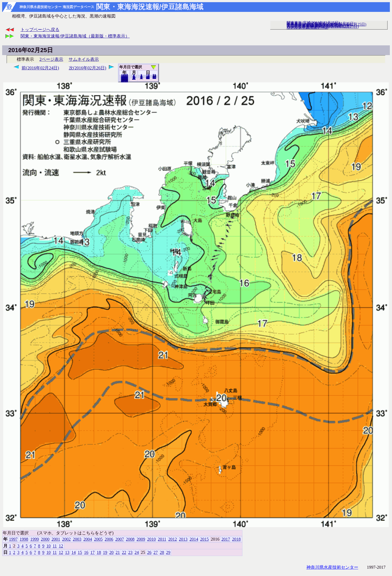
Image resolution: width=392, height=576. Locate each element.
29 (154, 77)
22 (124, 552)
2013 (183, 539)
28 (162, 552)
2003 (77, 539)
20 (148, 78)
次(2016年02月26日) (88, 68)
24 (137, 552)
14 (73, 552)
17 (93, 552)
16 (86, 552)
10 (141, 78)
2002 (66, 539)
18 (99, 552)
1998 (24, 539)
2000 (45, 539)
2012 (173, 539)
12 (134, 78)
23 (130, 552)
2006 (109, 539)
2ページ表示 (51, 59)
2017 (226, 539)
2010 (151, 539)
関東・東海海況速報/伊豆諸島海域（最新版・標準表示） (75, 36)
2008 (130, 539)
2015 (204, 539)
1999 (35, 539)
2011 (162, 539)
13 (67, 552)
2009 (141, 539)
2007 (120, 539)
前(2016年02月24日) (40, 68)
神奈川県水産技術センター (332, 567)
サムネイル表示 (84, 59)
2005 (98, 539)
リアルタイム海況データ (307, 27)
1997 (13, 539)
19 (105, 552)
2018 (124, 81)
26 (149, 552)
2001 (56, 539)
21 (118, 552)
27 (156, 552)
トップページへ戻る (40, 30)
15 (80, 552)
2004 (88, 539)
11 (55, 546)
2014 (194, 539)
